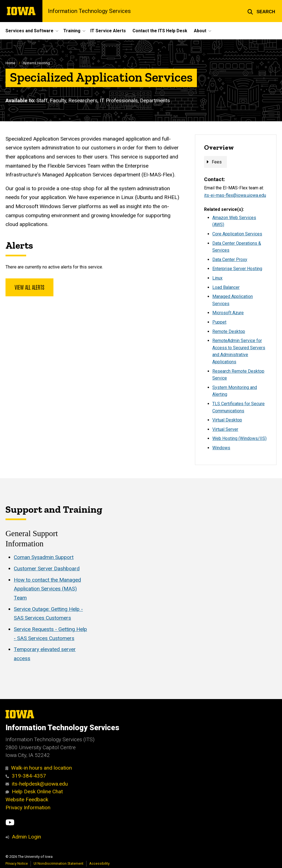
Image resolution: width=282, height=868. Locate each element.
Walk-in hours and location (39, 768)
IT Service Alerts (108, 31)
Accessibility (99, 863)
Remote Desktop (229, 331)
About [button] (200, 31)
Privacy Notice (17, 863)
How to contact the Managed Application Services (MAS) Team (47, 589)
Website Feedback (27, 800)
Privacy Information (28, 807)
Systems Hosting (36, 63)
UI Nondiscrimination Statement (59, 863)
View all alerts (29, 287)
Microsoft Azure (228, 313)
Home (10, 63)
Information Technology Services (89, 11)
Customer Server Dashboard (47, 569)
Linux (217, 278)
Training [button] (72, 31)
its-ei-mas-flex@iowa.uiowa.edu (235, 195)
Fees (217, 162)
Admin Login (26, 837)
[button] (261, 11)
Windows (221, 448)
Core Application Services (237, 234)
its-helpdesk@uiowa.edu (37, 784)
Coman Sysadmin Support (44, 557)
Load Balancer (226, 287)
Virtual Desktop (227, 420)
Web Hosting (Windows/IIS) (239, 438)
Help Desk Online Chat (34, 792)
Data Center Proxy (230, 260)
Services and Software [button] (29, 31)
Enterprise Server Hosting (237, 269)
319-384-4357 (26, 776)
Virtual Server (225, 429)
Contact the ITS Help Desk (160, 31)
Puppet (219, 322)
